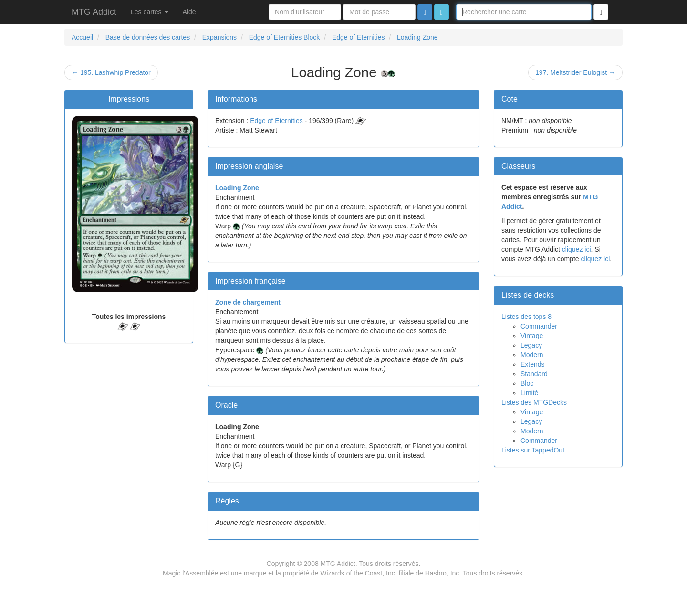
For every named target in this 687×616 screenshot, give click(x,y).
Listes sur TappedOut (533, 450)
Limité (529, 393)
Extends (533, 364)
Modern (532, 355)
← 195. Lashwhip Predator (111, 72)
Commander (539, 326)
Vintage (532, 336)
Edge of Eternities (276, 121)
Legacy (531, 345)
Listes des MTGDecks (534, 402)
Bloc (527, 383)
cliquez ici (577, 249)
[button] (442, 12)
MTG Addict (94, 12)
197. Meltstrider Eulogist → (575, 72)
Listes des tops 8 (526, 317)
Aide (189, 12)
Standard (534, 374)
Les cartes (149, 12)
